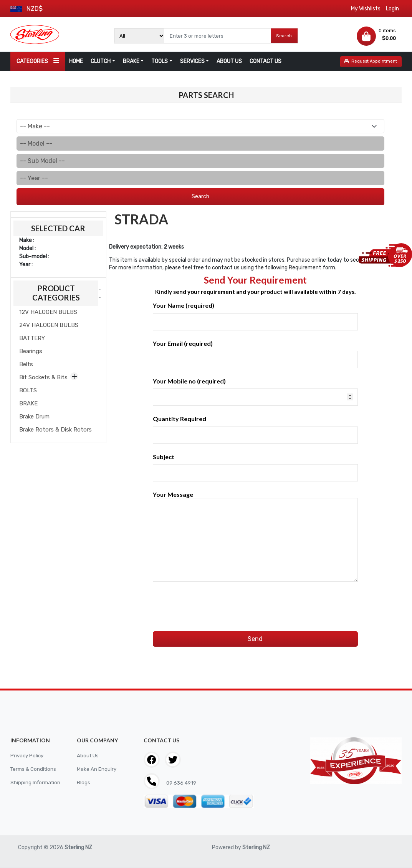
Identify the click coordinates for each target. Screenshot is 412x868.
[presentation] (211, 599)
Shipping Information (36, 783)
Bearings (31, 351)
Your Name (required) (255, 316)
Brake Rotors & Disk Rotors (55, 430)
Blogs (84, 783)
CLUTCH (101, 61)
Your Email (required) (255, 354)
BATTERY (32, 338)
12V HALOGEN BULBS (48, 312)
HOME (76, 61)
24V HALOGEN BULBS (49, 325)
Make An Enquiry (97, 769)
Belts (26, 364)
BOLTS (28, 390)
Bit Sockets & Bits (43, 377)
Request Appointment (371, 61)
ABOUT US (229, 61)
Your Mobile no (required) (255, 392)
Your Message (255, 537)
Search (284, 36)
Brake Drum (34, 417)
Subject (255, 467)
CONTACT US (266, 61)
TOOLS (160, 61)
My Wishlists (366, 9)
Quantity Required (255, 429)
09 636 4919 (182, 783)
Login (392, 9)
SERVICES (192, 61)
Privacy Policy (28, 756)
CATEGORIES (38, 61)
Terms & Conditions (35, 769)
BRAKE (131, 61)
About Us (88, 756)
